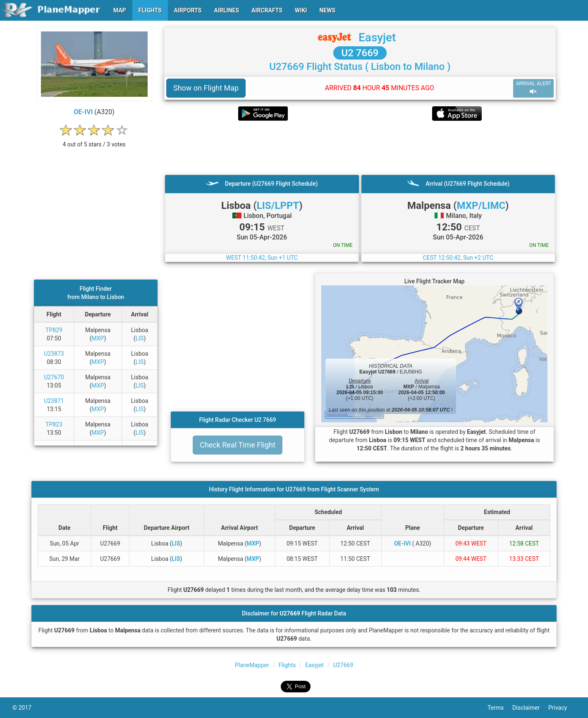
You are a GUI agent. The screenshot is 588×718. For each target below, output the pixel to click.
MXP (98, 338)
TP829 (54, 330)
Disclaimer (530, 708)
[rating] (94, 140)
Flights (287, 665)
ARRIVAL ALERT (533, 88)
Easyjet (377, 37)
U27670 (54, 377)
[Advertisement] (360, 148)
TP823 (54, 424)
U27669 (343, 665)
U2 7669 (360, 53)
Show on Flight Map (206, 88)
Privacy (562, 708)
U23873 (54, 354)
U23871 (54, 401)
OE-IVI (83, 112)
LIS (140, 338)
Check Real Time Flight (238, 445)
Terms (500, 708)
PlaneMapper (252, 665)
